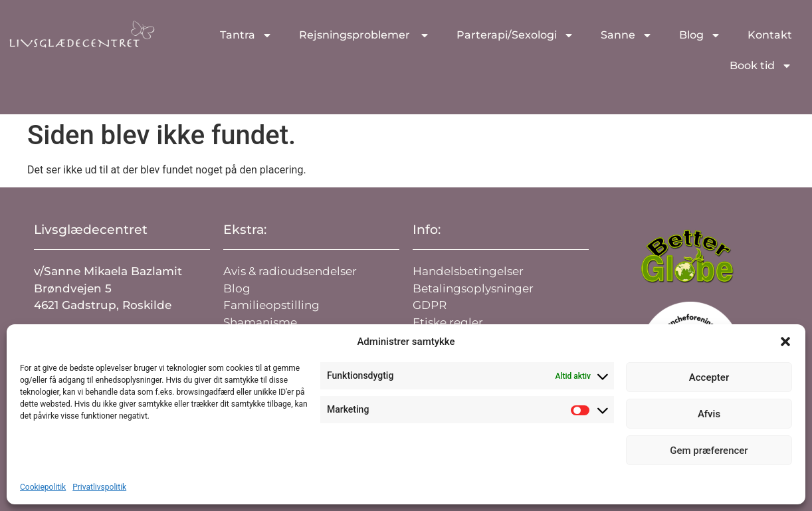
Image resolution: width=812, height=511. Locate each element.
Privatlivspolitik (99, 487)
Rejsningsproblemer (364, 35)
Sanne (627, 35)
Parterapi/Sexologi (515, 35)
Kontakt (770, 35)
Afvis (709, 414)
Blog (700, 35)
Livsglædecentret (91, 230)
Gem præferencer (709, 451)
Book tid (761, 66)
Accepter (709, 377)
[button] (785, 342)
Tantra (246, 35)
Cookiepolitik (43, 487)
